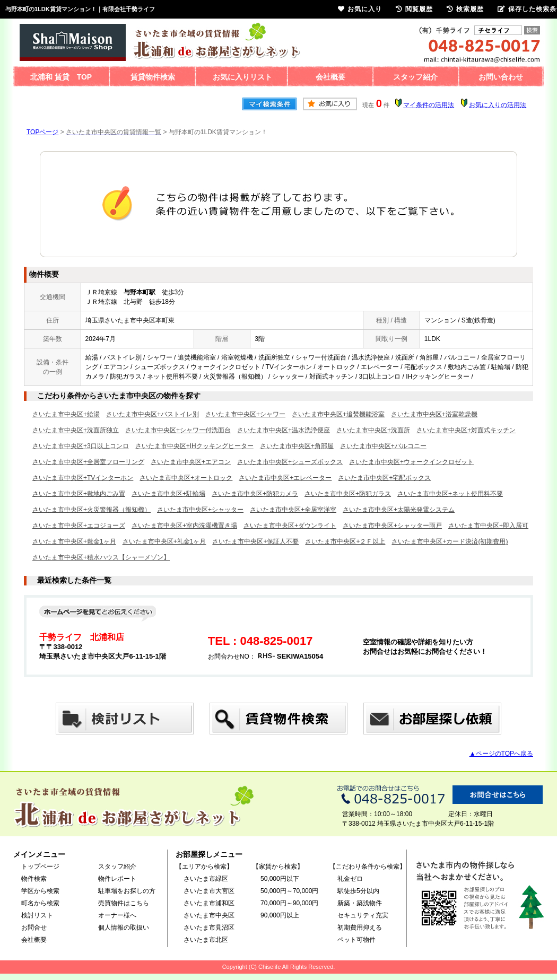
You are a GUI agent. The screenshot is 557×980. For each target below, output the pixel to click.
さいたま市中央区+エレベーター (285, 478)
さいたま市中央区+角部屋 (297, 446)
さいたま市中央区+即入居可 (488, 526)
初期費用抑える (360, 927)
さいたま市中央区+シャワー (245, 414)
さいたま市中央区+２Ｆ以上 (345, 541)
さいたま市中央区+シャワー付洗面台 (178, 430)
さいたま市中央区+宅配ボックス (384, 478)
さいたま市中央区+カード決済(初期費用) (450, 541)
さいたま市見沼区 (209, 927)
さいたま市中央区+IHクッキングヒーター (194, 446)
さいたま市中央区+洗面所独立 (76, 430)
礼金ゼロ (350, 879)
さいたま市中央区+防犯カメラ (255, 494)
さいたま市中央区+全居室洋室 (293, 510)
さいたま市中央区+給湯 (66, 414)
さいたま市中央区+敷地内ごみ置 (79, 494)
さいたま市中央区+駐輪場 (168, 494)
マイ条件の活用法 (429, 105)
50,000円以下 (280, 879)
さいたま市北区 (206, 940)
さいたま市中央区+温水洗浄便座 (284, 430)
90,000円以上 (280, 915)
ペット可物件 (356, 940)
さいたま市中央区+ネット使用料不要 (450, 494)
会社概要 (330, 77)
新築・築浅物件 (360, 903)
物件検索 (34, 879)
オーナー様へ (117, 915)
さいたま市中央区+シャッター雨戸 (392, 526)
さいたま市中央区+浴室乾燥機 (434, 414)
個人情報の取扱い (124, 927)
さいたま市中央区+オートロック (186, 478)
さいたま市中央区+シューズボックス (290, 462)
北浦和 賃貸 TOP (61, 77)
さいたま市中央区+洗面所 (373, 430)
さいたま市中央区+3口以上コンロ (81, 446)
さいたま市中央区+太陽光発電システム (399, 510)
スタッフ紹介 (415, 77)
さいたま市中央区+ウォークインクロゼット (411, 462)
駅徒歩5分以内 (358, 891)
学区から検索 (40, 891)
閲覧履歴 (414, 9)
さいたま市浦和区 (209, 903)
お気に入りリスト (242, 77)
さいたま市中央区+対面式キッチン (466, 430)
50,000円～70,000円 (289, 891)
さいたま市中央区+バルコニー (383, 446)
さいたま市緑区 (206, 879)
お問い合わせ (501, 77)
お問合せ (34, 927)
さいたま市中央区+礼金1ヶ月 (164, 541)
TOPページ (42, 132)
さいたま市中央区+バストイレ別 (153, 414)
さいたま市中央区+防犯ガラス (348, 494)
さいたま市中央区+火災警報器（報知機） (92, 510)
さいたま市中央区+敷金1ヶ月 (74, 541)
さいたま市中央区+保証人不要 (255, 541)
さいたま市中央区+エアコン (191, 462)
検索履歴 (465, 9)
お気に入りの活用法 (498, 105)
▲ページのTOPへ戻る (501, 754)
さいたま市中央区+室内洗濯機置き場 (184, 526)
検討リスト (37, 915)
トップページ (40, 867)
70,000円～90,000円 (289, 903)
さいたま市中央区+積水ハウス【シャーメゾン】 (101, 557)
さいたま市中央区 (209, 915)
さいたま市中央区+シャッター (200, 510)
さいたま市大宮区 (209, 891)
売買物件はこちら (124, 903)
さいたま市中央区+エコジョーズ (79, 526)
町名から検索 (40, 903)
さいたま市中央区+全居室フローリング (88, 462)
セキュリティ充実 (363, 915)
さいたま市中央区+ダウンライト (290, 526)
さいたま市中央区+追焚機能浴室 (338, 414)
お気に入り (360, 9)
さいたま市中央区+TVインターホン (83, 478)
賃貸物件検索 (153, 77)
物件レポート (117, 879)
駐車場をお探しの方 (127, 891)
